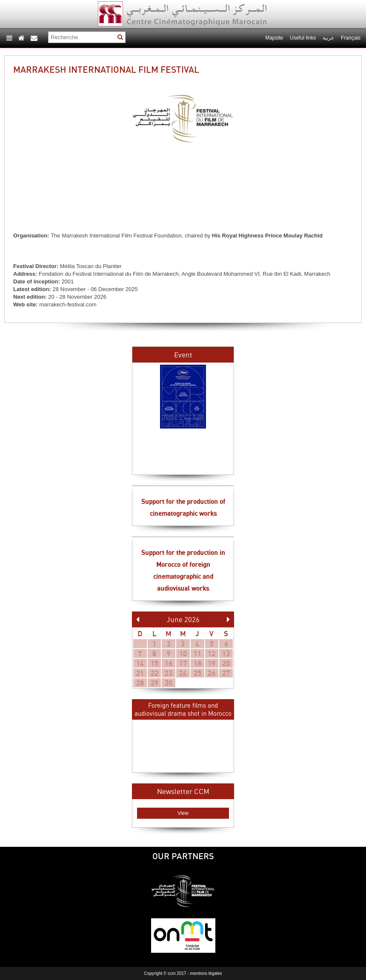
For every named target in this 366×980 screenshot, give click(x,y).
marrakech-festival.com (68, 304)
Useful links (303, 38)
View (183, 813)
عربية (329, 38)
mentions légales (206, 973)
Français (351, 38)
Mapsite (274, 38)
